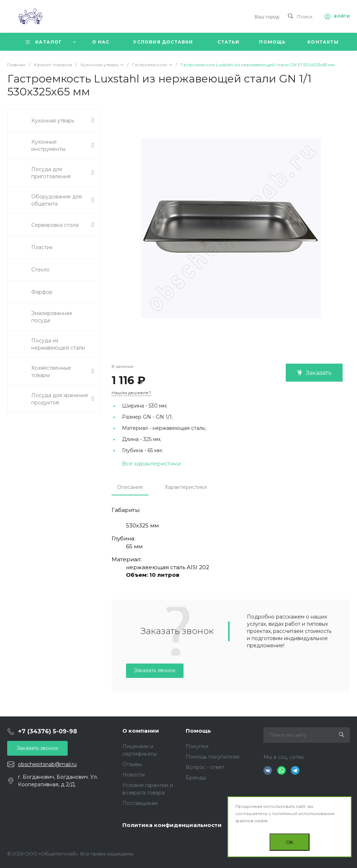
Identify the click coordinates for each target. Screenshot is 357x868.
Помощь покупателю (213, 757)
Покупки (197, 746)
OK (290, 842)
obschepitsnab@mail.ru (47, 764)
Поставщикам (140, 803)
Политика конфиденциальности (172, 825)
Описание (130, 487)
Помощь (198, 731)
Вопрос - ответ (205, 767)
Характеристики (186, 487)
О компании (141, 731)
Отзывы (132, 764)
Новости (134, 775)
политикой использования (303, 813)
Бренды (196, 778)
